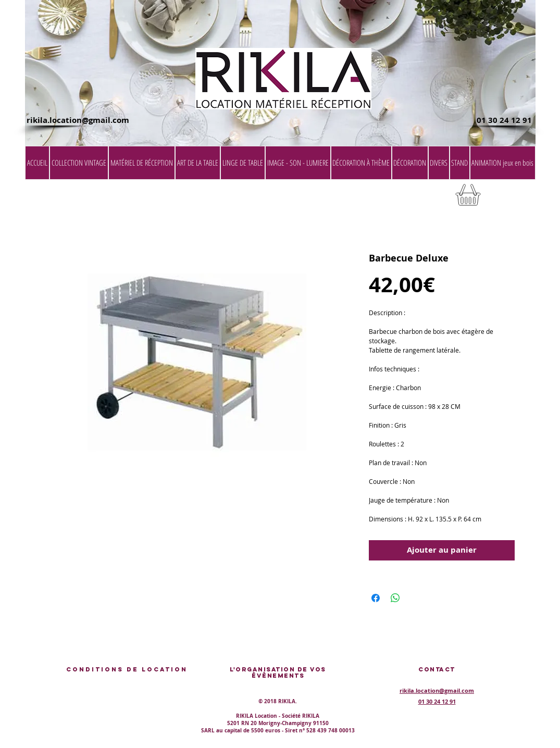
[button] (509, 198)
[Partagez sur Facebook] (376, 598)
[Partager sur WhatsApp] (395, 598)
